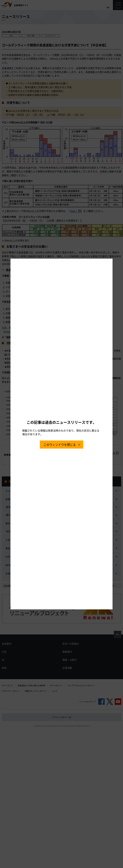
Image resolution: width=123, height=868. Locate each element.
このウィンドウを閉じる (60, 445)
